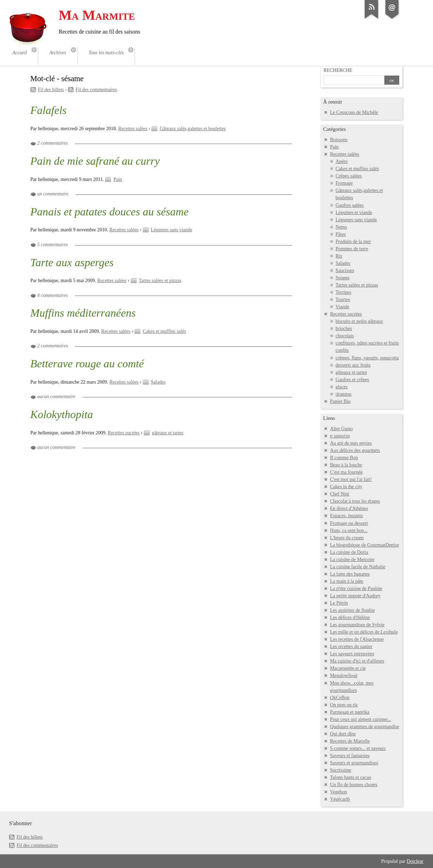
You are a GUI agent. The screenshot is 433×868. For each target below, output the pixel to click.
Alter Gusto (341, 429)
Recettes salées (133, 129)
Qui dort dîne (343, 734)
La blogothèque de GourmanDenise (365, 545)
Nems (341, 227)
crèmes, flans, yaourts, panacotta (367, 358)
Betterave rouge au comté (87, 364)
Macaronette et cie (348, 668)
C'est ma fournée (346, 472)
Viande (343, 307)
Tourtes (343, 300)
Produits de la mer (353, 242)
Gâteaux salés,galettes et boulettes (193, 129)
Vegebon (339, 792)
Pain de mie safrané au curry (95, 161)
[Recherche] (354, 81)
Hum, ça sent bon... (349, 531)
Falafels (49, 110)
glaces (342, 387)
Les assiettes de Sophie (353, 610)
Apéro (342, 161)
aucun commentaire (56, 397)
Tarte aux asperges (72, 262)
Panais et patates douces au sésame (109, 212)
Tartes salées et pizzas (160, 281)
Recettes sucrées (124, 433)
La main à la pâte (347, 581)
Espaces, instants (347, 516)
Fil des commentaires (96, 90)
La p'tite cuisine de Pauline (356, 589)
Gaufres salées (350, 205)
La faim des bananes (350, 574)
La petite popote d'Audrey (355, 596)
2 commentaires (53, 143)
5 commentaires (53, 245)
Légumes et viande (354, 213)
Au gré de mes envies (351, 443)
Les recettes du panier (351, 647)
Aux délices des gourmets (355, 450)
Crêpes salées (349, 176)
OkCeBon (340, 698)
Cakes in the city (346, 487)
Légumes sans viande (172, 230)
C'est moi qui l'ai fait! (351, 479)
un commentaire (53, 194)
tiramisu (344, 394)
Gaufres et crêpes (352, 380)
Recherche (338, 70)
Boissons (339, 140)
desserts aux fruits (353, 365)
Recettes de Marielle (350, 741)
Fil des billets (51, 90)
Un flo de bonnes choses (354, 785)
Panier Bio (340, 401)
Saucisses (345, 271)
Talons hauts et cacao (351, 777)
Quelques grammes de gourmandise (365, 727)
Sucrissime (341, 770)
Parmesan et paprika (350, 712)
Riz (339, 256)
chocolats (345, 336)
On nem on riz (344, 705)
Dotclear (415, 861)
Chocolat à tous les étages (355, 501)
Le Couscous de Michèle (354, 112)
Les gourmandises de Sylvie (357, 625)
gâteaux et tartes (168, 433)
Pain (118, 179)
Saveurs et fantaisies (350, 756)
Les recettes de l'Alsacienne (357, 639)
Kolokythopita (62, 414)
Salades (158, 382)
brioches (344, 329)
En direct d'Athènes (349, 508)
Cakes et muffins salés (164, 331)
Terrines (344, 292)
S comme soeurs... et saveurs (358, 748)
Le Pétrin (339, 603)
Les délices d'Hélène (350, 618)
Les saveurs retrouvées (352, 654)
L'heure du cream (347, 538)
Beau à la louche (346, 465)
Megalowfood (344, 676)
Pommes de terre (352, 249)
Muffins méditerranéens (83, 313)
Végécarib (340, 799)
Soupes (343, 278)
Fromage (344, 183)
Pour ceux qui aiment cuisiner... (361, 719)
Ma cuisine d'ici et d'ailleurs (357, 661)
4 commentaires (53, 295)
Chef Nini (340, 494)
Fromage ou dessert (349, 523)
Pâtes (341, 234)
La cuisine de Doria (349, 552)
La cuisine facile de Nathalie (358, 567)
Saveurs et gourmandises (354, 763)
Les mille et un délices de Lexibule (364, 632)
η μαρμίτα (340, 436)
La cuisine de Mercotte (352, 560)
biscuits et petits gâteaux (359, 321)
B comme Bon (344, 458)
